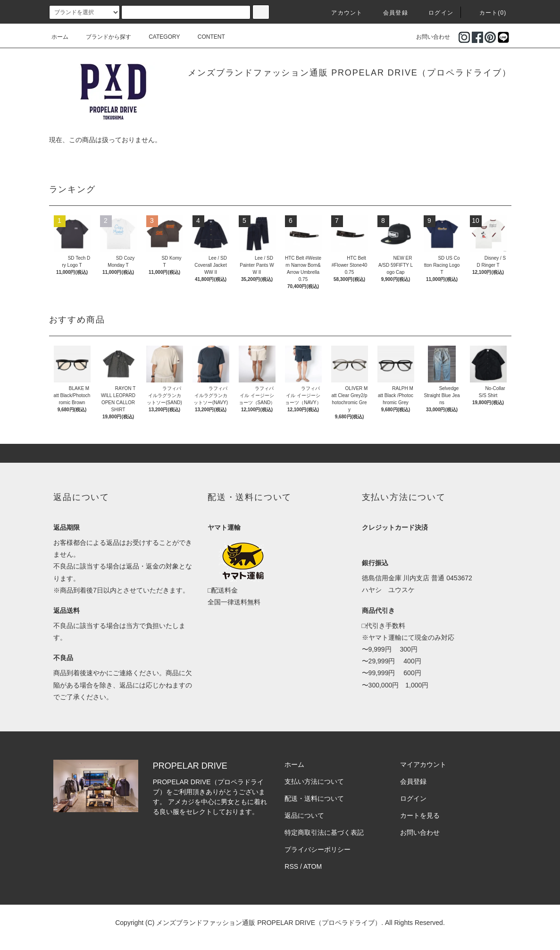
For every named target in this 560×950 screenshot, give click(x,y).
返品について (304, 815)
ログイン (435, 13)
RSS (291, 866)
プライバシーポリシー (318, 849)
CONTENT (206, 37)
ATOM (313, 866)
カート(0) (487, 13)
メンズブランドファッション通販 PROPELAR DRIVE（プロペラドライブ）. (270, 923)
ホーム (60, 37)
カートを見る (420, 815)
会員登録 (390, 13)
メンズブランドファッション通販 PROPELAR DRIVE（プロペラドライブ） (349, 73)
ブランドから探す (103, 37)
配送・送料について (314, 798)
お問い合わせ (427, 37)
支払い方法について (314, 781)
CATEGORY (159, 37)
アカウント (341, 13)
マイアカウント (423, 764)
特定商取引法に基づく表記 (324, 832)
